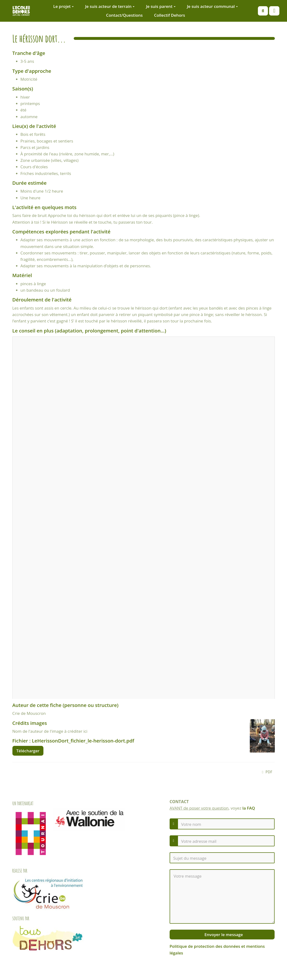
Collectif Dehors (170, 15)
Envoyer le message (223, 935)
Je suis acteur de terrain (110, 6)
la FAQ (249, 808)
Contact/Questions (125, 15)
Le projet (63, 6)
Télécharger (28, 751)
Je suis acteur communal (212, 6)
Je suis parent (161, 6)
